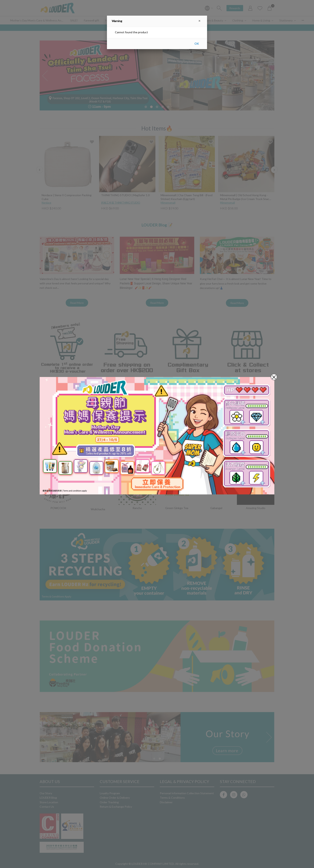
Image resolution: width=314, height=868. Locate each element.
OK (197, 44)
